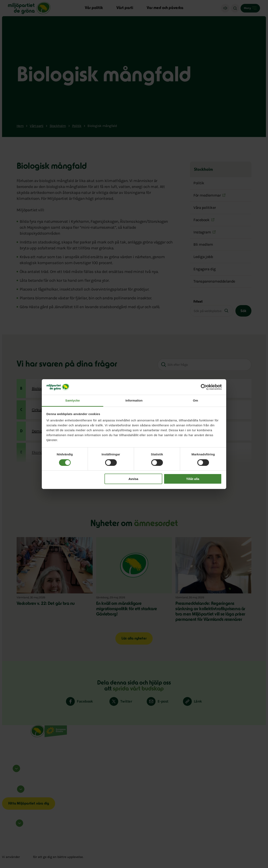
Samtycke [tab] (73, 400)
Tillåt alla (193, 479)
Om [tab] (195, 400)
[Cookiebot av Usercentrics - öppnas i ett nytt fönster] (204, 387)
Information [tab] (134, 400)
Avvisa (133, 479)
